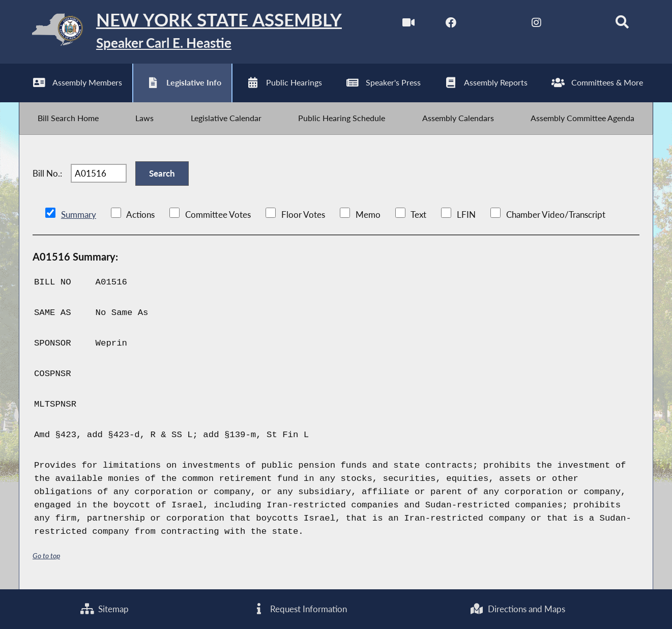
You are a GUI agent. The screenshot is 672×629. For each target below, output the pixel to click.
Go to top (46, 556)
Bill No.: (47, 174)
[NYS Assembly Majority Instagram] (536, 25)
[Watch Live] (408, 25)
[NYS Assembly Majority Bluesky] (579, 25)
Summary (79, 216)
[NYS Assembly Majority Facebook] (451, 25)
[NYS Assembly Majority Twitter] (494, 25)
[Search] (622, 25)
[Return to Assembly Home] (180, 32)
